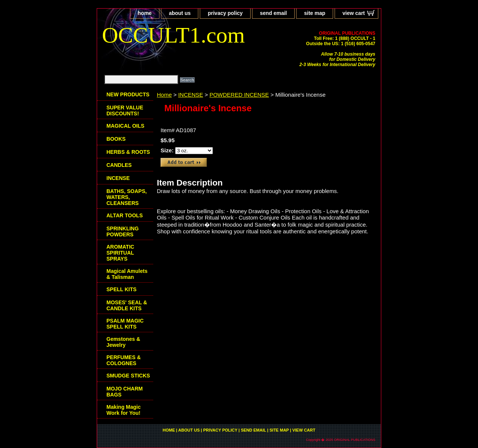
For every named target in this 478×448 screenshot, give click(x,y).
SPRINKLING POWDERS (122, 231)
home (145, 13)
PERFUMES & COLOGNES (124, 360)
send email (273, 13)
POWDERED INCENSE (239, 95)
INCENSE (191, 95)
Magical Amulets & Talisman (127, 274)
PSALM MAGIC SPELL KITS (125, 324)
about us (180, 13)
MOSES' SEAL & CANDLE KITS (127, 305)
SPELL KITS (122, 289)
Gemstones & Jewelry (123, 342)
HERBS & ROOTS (128, 152)
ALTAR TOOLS (125, 215)
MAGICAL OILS (125, 126)
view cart (354, 13)
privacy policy (225, 13)
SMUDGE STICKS (128, 376)
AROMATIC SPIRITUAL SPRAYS (120, 253)
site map (315, 13)
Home (164, 95)
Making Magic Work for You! (124, 410)
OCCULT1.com (173, 35)
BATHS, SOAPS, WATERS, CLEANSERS (127, 197)
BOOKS (116, 139)
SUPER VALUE (125, 111)
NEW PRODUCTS (128, 94)
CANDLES (119, 165)
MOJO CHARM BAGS (125, 392)
